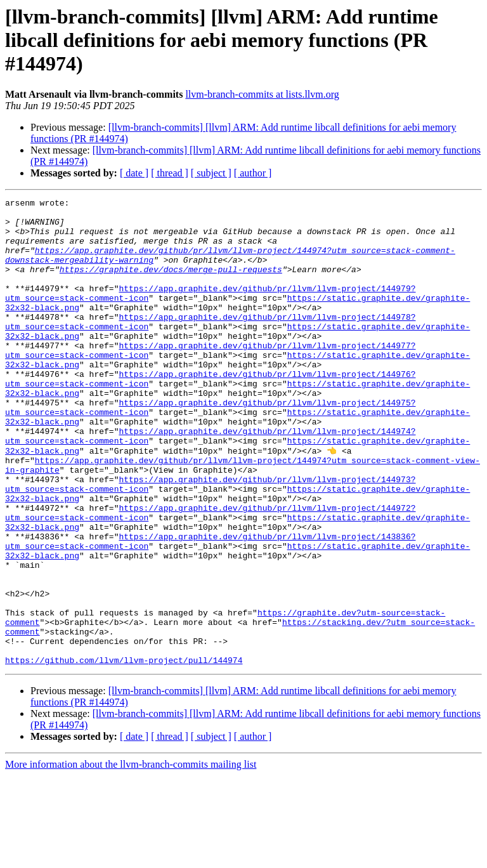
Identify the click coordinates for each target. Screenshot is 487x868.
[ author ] (253, 173)
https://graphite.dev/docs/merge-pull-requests (171, 284)
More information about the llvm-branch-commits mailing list (131, 857)
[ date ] (134, 173)
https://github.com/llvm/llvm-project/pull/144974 (124, 753)
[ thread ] (170, 173)
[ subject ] (211, 173)
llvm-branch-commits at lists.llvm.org (262, 94)
